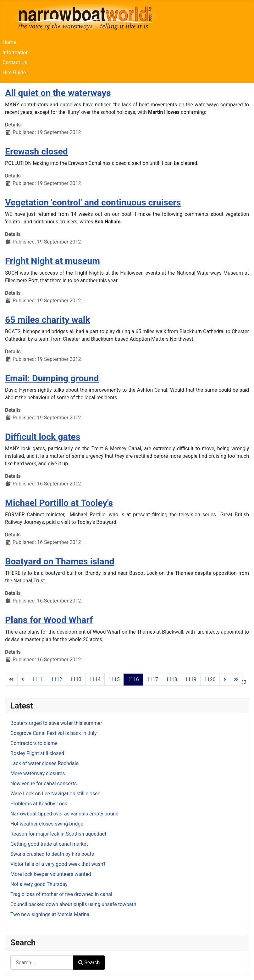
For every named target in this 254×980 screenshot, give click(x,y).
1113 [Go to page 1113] (76, 679)
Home (9, 42)
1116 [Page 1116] (133, 679)
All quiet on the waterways (58, 93)
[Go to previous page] (23, 680)
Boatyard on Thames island (60, 561)
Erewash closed (36, 151)
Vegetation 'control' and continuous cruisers (93, 202)
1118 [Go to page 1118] (172, 679)
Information (16, 52)
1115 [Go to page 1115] (114, 679)
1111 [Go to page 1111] (37, 679)
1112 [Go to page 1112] (57, 679)
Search (89, 963)
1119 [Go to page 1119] (191, 679)
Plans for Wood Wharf (49, 620)
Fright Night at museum (52, 261)
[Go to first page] (11, 680)
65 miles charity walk (47, 320)
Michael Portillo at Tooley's (59, 503)
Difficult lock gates (43, 437)
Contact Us (15, 62)
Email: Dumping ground (52, 378)
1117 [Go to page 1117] (152, 679)
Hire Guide (14, 73)
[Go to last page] (236, 680)
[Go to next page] (225, 680)
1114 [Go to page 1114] (95, 679)
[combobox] (42, 963)
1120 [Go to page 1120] (210, 679)
